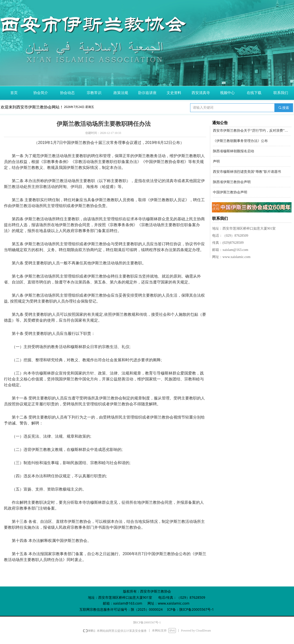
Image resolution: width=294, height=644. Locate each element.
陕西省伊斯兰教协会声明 (232, 182)
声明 (216, 162)
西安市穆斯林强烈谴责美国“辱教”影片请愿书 (247, 172)
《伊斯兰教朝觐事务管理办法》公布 (240, 141)
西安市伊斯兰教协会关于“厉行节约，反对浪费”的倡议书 (252, 131)
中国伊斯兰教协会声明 (230, 193)
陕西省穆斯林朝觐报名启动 (233, 152)
